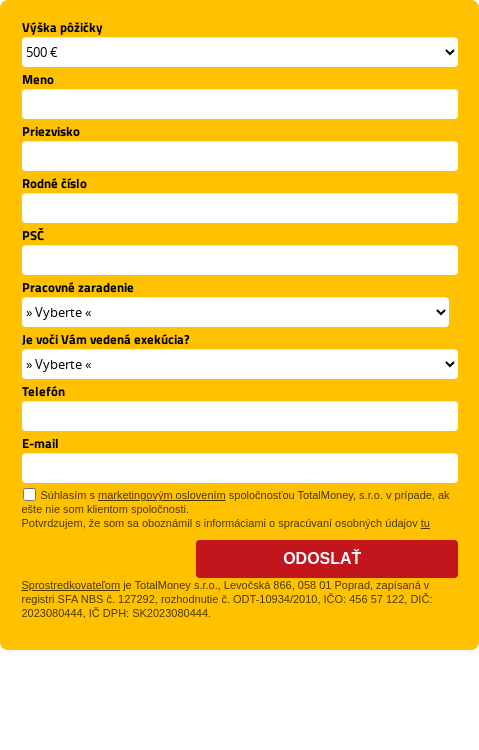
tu (425, 523)
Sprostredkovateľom (71, 585)
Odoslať (326, 558)
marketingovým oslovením (162, 495)
